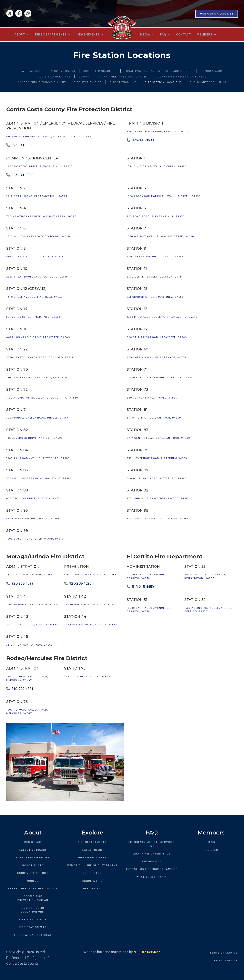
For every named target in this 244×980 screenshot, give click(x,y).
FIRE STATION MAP (123, 82)
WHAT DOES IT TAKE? (152, 877)
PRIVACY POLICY (226, 961)
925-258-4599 (22, 583)
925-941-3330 (22, 175)
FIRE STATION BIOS (88, 82)
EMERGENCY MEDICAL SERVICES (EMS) (152, 844)
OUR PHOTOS (92, 873)
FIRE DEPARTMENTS (92, 842)
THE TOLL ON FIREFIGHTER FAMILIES (152, 869)
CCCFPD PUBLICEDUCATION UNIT (33, 910)
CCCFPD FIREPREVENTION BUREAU (33, 898)
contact (184, 35)
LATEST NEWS (92, 850)
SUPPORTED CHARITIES (100, 71)
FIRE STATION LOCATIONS (163, 82)
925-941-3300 (22, 145)
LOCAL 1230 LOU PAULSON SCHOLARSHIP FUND (159, 71)
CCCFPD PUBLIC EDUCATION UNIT (42, 82)
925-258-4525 (80, 583)
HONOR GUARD (211, 71)
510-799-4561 (22, 689)
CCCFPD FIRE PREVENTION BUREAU (181, 77)
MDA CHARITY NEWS (92, 858)
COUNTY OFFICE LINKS (54, 77)
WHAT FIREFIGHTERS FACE (152, 854)
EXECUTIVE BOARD (62, 71)
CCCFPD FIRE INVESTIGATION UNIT (123, 77)
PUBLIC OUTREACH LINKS (208, 82)
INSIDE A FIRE (92, 881)
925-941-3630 (143, 140)
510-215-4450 (143, 587)
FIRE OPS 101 (92, 889)
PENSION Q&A (152, 862)
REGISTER (211, 850)
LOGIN (211, 842)
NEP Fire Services (147, 952)
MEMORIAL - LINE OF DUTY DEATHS (92, 865)
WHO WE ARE (31, 71)
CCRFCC (84, 77)
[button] (22, 35)
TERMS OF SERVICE (224, 953)
